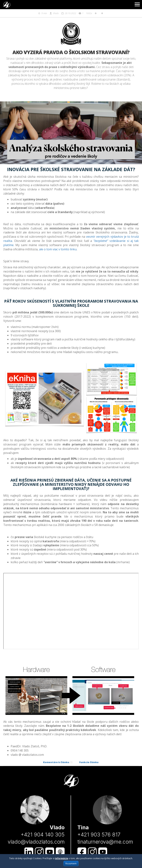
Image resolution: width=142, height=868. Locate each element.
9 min (42, 13)
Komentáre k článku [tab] (58, 762)
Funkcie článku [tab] (89, 762)
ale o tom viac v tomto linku (58, 249)
